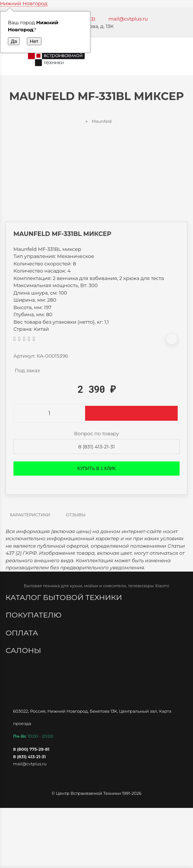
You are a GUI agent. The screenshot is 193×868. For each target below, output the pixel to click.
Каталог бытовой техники (65, 597)
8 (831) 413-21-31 (97, 447)
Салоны (24, 650)
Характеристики (30, 515)
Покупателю (35, 615)
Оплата (23, 633)
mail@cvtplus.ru (128, 19)
